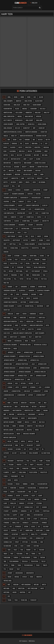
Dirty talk (13, 244)
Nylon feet (30, 445)
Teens (35, 558)
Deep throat (11, 236)
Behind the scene (43, 167)
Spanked (44, 523)
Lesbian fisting (16, 391)
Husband (23, 337)
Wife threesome (33, 588)
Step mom (30, 503)
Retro (5, 488)
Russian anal (32, 488)
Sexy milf (36, 546)
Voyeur (24, 577)
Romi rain (13, 488)
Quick (9, 480)
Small (29, 515)
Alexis (17, 109)
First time (36, 263)
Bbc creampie (8, 174)
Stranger (18, 527)
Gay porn (23, 302)
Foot (16, 260)
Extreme (17, 256)
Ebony (9, 256)
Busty (31, 159)
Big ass (40, 140)
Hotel (48, 325)
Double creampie (30, 244)
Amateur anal (8, 113)
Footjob (23, 260)
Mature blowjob (9, 434)
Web (14, 588)
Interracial (18, 341)
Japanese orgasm (24, 368)
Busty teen (31, 178)
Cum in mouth (24, 198)
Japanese (11, 352)
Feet (30, 260)
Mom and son (8, 407)
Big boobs (28, 155)
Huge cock (7, 333)
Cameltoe (13, 217)
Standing (6, 523)
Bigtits (6, 182)
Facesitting (14, 263)
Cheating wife (21, 213)
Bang (36, 174)
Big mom (17, 167)
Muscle (27, 422)
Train (19, 565)
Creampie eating (40, 209)
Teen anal (20, 554)
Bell (14, 186)
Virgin (9, 577)
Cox (5, 209)
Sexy (5, 527)
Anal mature (29, 116)
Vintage (17, 577)
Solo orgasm (22, 538)
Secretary (15, 534)
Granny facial (29, 306)
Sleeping (26, 496)
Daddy (39, 236)
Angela (6, 136)
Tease (38, 565)
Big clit (6, 159)
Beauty (24, 167)
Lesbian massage (9, 395)
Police (11, 469)
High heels (40, 322)
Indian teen (7, 349)
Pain (18, 469)
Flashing (6, 267)
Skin (42, 542)
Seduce (6, 530)
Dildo (32, 236)
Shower (44, 507)
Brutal (30, 151)
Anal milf (38, 113)
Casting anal (25, 229)
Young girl (24, 600)
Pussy (48, 465)
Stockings (7, 507)
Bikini (42, 174)
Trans (33, 554)
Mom (9, 403)
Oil (43, 449)
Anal (9, 97)
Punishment (14, 476)
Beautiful (38, 147)
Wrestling (21, 588)
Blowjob (6, 144)
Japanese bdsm (45, 368)
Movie (34, 422)
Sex (31, 511)
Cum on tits (46, 221)
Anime (22, 97)
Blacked (13, 147)
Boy (46, 144)
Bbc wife (37, 155)
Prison (34, 469)
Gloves (20, 306)
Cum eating (39, 225)
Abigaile (25, 109)
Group (5, 294)
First (22, 275)
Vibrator (39, 577)
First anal (19, 271)
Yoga (16, 600)
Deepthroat (16, 240)
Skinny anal (29, 530)
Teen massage (28, 565)
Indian (9, 341)
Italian (33, 341)
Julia (33, 364)
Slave (5, 503)
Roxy (36, 492)
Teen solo (25, 561)
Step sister (44, 519)
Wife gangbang (26, 585)
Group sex (7, 310)
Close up (45, 205)
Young (9, 600)
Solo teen (7, 515)
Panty (14, 472)
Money (38, 411)
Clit (17, 229)
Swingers (24, 511)
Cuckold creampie (9, 205)
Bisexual (46, 147)
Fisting (10, 260)
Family (44, 260)
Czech (29, 202)
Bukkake (27, 140)
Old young (23, 453)
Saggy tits (25, 534)
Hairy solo (42, 318)
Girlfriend (40, 306)
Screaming (44, 534)
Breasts (40, 178)
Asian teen (44, 132)
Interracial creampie (10, 345)
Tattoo (6, 565)
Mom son (24, 403)
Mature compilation (10, 438)
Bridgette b (17, 163)
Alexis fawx (39, 101)
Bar (19, 186)
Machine (12, 414)
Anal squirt (29, 120)
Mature (16, 403)
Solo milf (46, 527)
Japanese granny (9, 376)
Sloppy (15, 515)
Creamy (23, 209)
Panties (19, 465)
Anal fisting (28, 101)
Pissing (48, 461)
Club (25, 233)
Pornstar (25, 469)
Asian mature (8, 109)
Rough (18, 484)
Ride (30, 492)
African (39, 116)
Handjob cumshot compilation (22, 333)
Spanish (6, 534)
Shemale (10, 496)
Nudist (38, 445)
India (26, 341)
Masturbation (17, 411)
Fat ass (29, 279)
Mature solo (21, 414)
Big (21, 144)
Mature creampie (9, 422)
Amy (34, 128)
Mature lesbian (8, 430)
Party (32, 465)
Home (15, 318)
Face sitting (7, 279)
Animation (29, 113)
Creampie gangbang (18, 194)
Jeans (35, 368)
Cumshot (21, 202)
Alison (41, 97)
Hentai (25, 314)
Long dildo (27, 391)
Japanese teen (22, 376)
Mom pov (30, 426)
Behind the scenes (40, 163)
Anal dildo (17, 105)
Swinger (22, 503)
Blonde (38, 159)
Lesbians (33, 387)
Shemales (25, 523)
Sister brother (38, 515)
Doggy (48, 240)
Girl (12, 294)
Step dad (25, 542)
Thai (22, 550)
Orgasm (10, 449)
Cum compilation (9, 213)
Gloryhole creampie (43, 291)
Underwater (30, 573)
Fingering (14, 275)
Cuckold (18, 190)
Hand (5, 337)
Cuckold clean (8, 229)
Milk (45, 403)
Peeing (41, 469)
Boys (47, 178)
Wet (30, 592)
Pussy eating (33, 472)
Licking (46, 391)
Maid (16, 407)
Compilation (36, 190)
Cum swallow (13, 209)
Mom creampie (32, 418)
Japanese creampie (10, 356)
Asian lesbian (42, 124)
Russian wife (21, 492)
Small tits (34, 534)
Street (17, 542)
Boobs (19, 171)
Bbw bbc (32, 167)
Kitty (38, 383)
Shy (11, 527)
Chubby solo (30, 217)
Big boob (13, 182)
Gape (48, 306)
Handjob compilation (36, 325)
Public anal (22, 472)
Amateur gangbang (31, 132)
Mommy (20, 422)
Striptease (46, 511)
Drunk (46, 236)
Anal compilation (9, 116)
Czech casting (37, 229)
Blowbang (38, 151)
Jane (29, 380)
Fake (28, 275)
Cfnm (14, 202)
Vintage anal (8, 581)
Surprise (14, 530)
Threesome (7, 558)
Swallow (13, 503)
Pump (41, 461)
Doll (20, 244)
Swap (22, 515)
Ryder (5, 492)
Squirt (40, 496)
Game (41, 294)
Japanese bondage (9, 372)
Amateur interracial (26, 136)
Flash (44, 263)
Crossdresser (36, 198)
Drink (44, 248)
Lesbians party (41, 395)
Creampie (27, 190)
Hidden (41, 314)
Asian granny (37, 105)
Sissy (30, 499)
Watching (6, 592)
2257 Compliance (23, 641)
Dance (20, 236)
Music (23, 418)
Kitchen (23, 383)
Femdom (37, 260)
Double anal (14, 248)
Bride (46, 151)
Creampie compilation (10, 198)
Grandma (25, 294)
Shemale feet (40, 538)
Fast (27, 271)
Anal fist (47, 113)
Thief (12, 554)
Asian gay (42, 128)
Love (40, 387)
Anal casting (20, 124)
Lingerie (6, 391)
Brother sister (16, 159)
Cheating (6, 202)
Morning (22, 426)
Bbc (34, 140)
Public (34, 461)
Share (28, 546)
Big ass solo (27, 174)
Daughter (7, 240)
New (22, 445)
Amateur (19, 101)
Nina (17, 445)
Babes (21, 182)
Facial (28, 263)
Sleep (33, 496)
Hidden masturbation (10, 322)
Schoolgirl (35, 523)
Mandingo (7, 411)
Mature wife (20, 430)
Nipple (23, 441)
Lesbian (10, 387)
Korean (10, 383)
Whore (15, 592)
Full (15, 279)
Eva (48, 256)
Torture (43, 558)
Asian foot (26, 128)
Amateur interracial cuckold (13, 132)
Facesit (6, 275)
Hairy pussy (14, 337)
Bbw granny (28, 163)
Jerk (31, 376)
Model (37, 430)
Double (41, 240)
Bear (5, 151)
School (37, 511)
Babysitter (15, 178)
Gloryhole (22, 291)
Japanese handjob (40, 372)
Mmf (5, 414)
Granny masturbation (10, 302)
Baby (25, 159)
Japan (19, 352)
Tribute (45, 565)
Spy (14, 507)
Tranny (28, 550)
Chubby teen (45, 213)
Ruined (12, 492)
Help (30, 337)
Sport (13, 538)
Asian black (19, 120)
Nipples (30, 441)
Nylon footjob (8, 445)
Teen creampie (26, 558)
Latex (17, 387)
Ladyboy (24, 387)
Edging (42, 256)
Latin (5, 399)
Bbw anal (35, 144)
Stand (48, 530)
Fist (22, 263)
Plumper (6, 472)
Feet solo (44, 279)
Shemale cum (8, 542)
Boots (20, 147)
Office (31, 449)
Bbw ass (11, 171)
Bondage (15, 144)
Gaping (15, 298)
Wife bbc (36, 585)
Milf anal (6, 426)
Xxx (9, 596)
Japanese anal (22, 360)
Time (5, 561)
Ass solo (43, 109)
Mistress (41, 414)
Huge (23, 329)
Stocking (39, 503)
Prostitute (44, 472)
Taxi (27, 554)
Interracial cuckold (40, 345)
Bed (5, 171)
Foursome (20, 267)
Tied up (43, 561)
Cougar (30, 225)
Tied (40, 554)
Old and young (46, 453)
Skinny (14, 499)
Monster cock (29, 411)
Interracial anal (25, 345)
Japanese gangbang (25, 372)
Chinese (10, 190)
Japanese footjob (24, 356)
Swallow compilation (10, 519)
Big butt (6, 178)
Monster (6, 418)
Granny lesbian (34, 302)
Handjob (10, 314)
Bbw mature (7, 163)
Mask (18, 434)
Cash (19, 233)
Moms (14, 426)
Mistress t (43, 407)
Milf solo (42, 422)
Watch (44, 585)
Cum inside (47, 198)
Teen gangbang (14, 561)
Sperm (26, 527)
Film (44, 275)
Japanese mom (28, 352)
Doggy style (25, 248)
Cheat (30, 213)
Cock (37, 213)
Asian (16, 97)
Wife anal (7, 588)
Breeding (18, 174)
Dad (27, 236)
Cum (21, 3)
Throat (11, 569)
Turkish (16, 558)
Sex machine (7, 546)
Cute (30, 209)
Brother (38, 171)
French (29, 267)
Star (16, 546)
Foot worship (36, 271)
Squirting (15, 511)
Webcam (16, 585)
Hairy (18, 314)
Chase (5, 217)
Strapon (22, 499)
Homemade (33, 314)
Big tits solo (7, 167)
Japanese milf (8, 364)
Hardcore (23, 318)
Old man (18, 449)
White (42, 588)
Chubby (45, 190)
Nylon (9, 441)
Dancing (6, 252)
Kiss (17, 383)
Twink (13, 565)
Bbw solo (22, 151)
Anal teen (26, 105)
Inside (15, 349)
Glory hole (7, 298)
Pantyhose (20, 461)
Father (11, 271)
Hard (17, 325)
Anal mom (39, 120)
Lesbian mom (21, 395)
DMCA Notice (32, 641)
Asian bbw (34, 109)
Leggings (47, 387)
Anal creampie (8, 101)
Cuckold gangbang (9, 225)
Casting (38, 194)
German (33, 287)
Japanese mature (9, 360)
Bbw (9, 140)
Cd (45, 217)
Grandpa (31, 291)
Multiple (29, 430)
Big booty (6, 186)
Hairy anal (7, 318)
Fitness (45, 271)
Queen (16, 480)
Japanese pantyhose (22, 364)
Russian (10, 484)
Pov (26, 465)
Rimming (25, 484)
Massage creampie (29, 434)
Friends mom (36, 275)
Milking (46, 411)
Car (35, 202)
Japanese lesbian (38, 356)
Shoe (31, 538)
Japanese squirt (41, 376)
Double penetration (44, 244)
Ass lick (17, 128)
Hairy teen (38, 337)
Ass (35, 97)
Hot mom (24, 325)
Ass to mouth (8, 120)
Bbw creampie (28, 171)
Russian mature (42, 484)
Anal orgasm (8, 128)
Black (27, 144)
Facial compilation (40, 267)
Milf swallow (40, 426)
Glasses (36, 298)
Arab (29, 97)
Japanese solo (35, 360)
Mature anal (25, 407)
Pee (5, 465)
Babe (23, 178)
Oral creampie (34, 453)
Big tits (48, 140)
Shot (20, 507)
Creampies (22, 225)
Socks (33, 527)
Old (25, 449)
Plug (5, 469)
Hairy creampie (40, 333)
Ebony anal (33, 256)
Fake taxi (6, 283)
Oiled (5, 457)
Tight (18, 569)
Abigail (20, 116)
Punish (6, 476)
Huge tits (31, 329)
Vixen (31, 577)
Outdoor (6, 453)
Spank (44, 499)
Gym (22, 298)
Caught (20, 205)
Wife (9, 585)
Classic (17, 221)
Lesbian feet (37, 391)
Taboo (5, 554)
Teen (9, 550)
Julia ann (39, 352)
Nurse (16, 441)
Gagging (34, 294)
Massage (32, 403)
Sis (39, 527)
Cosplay (6, 194)
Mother (34, 407)
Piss (28, 461)
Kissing (31, 383)
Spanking (6, 499)
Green (28, 298)
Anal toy (14, 136)
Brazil (28, 182)
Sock (22, 546)
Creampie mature (9, 233)
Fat (13, 267)
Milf (40, 403)
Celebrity (36, 221)
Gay (16, 287)
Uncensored (19, 573)
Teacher (42, 550)
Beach (5, 147)
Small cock (16, 523)
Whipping (22, 592)
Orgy (37, 449)
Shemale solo (29, 507)
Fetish (36, 279)
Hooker (39, 329)
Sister (18, 496)
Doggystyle (35, 248)
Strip (29, 519)
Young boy (33, 600)
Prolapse (40, 465)
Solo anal (34, 542)
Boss (12, 155)
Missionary (32, 414)
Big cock (20, 155)
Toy (35, 550)
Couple (39, 217)
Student (6, 511)
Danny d (33, 240)
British (6, 155)
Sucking (6, 538)
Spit (21, 530)
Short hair (39, 530)
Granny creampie (9, 306)
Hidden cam (30, 322)
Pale (23, 476)
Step (37, 507)
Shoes (22, 519)
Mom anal (15, 418)
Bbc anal (45, 155)
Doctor (25, 240)
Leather (31, 395)
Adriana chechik (41, 136)
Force (5, 263)
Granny (10, 287)
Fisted (22, 279)
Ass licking (19, 113)
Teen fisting (35, 561)
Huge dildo (32, 318)
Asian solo (31, 124)
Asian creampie (8, 124)
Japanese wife (42, 364)
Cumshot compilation (32, 205)
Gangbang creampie (10, 291)
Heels (22, 322)
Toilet (15, 550)
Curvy (21, 217)
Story (35, 519)
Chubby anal (26, 221)
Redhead (22, 488)
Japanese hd (7, 380)
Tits (5, 569)
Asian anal (7, 105)
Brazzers (28, 147)
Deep (5, 244)
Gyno (18, 294)
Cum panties (7, 221)
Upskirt (10, 573)
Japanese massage (10, 368)
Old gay (14, 453)
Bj (41, 144)
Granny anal (42, 287)
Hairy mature (8, 325)
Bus (21, 140)
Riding (33, 484)
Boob (34, 182)
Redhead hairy (44, 488)
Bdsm (15, 140)
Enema (25, 256)
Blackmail (13, 151)
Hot (18, 329)
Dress (5, 248)
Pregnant (11, 461)
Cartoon (30, 194)
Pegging (11, 465)
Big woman (42, 182)
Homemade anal (8, 329)
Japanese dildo (19, 380)
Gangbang (24, 287)
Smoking (37, 499)
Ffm (5, 271)
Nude (37, 441)
